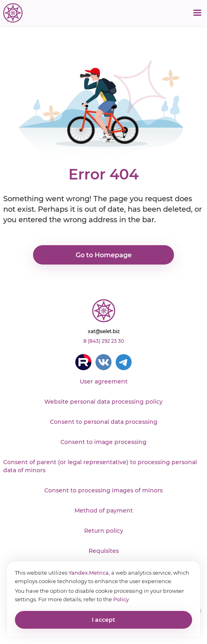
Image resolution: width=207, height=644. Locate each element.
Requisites (104, 551)
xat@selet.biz (104, 331)
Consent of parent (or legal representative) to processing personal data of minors (100, 466)
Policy (121, 599)
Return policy (104, 531)
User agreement (104, 381)
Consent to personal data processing (104, 422)
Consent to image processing (103, 442)
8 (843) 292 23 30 (104, 341)
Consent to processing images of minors (103, 490)
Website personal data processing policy (103, 402)
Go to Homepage (104, 255)
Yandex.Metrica (89, 573)
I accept (103, 620)
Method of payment (104, 511)
